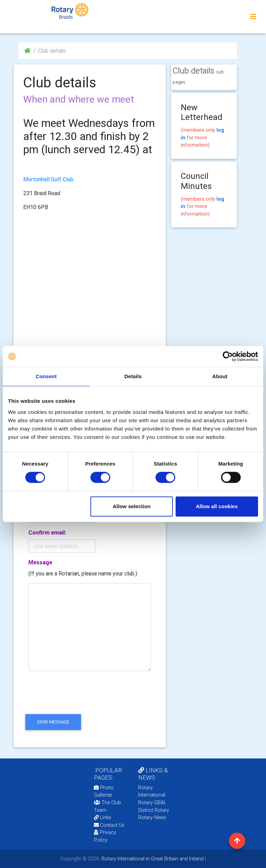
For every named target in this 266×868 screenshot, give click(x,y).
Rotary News (152, 817)
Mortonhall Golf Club (48, 179)
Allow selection (132, 506)
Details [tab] (133, 376)
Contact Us (109, 825)
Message (40, 562)
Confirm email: (47, 532)
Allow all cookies (217, 506)
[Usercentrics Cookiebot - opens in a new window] (228, 356)
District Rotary (154, 810)
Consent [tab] (46, 376)
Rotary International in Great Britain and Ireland (152, 859)
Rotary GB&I (152, 802)
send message (53, 722)
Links (103, 817)
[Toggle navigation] (253, 17)
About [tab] (220, 376)
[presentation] (76, 698)
